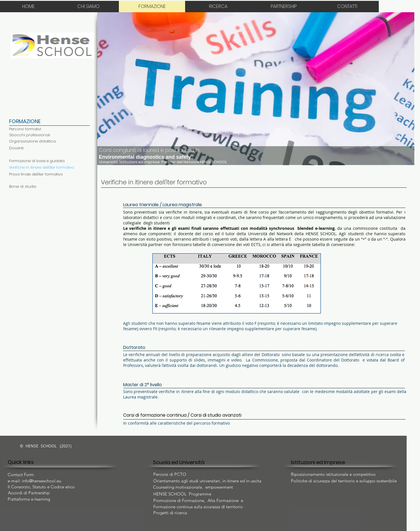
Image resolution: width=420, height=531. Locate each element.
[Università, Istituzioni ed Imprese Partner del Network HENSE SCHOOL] (179, 162)
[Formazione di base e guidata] (37, 161)
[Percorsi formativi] (25, 129)
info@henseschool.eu (42, 481)
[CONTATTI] (347, 7)
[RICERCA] (218, 7)
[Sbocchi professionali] (30, 135)
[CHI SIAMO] (89, 7)
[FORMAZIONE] (152, 7)
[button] (256, 89)
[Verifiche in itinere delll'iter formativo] (42, 168)
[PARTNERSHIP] (284, 7)
